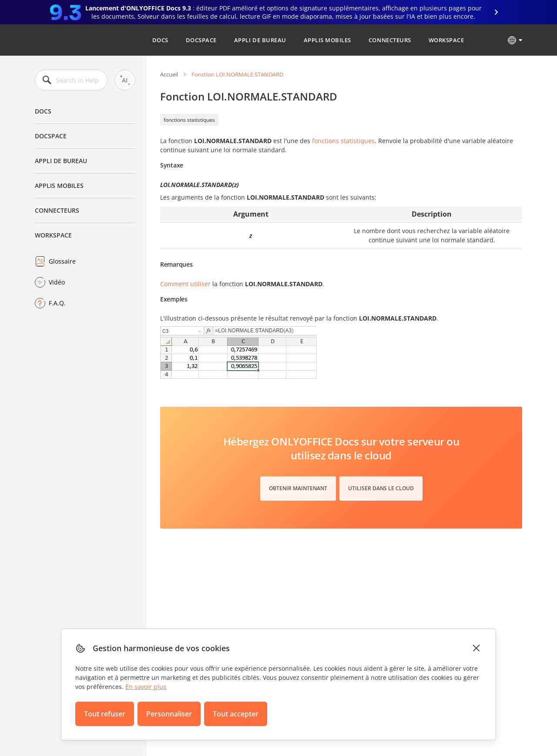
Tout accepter (236, 714)
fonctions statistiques (189, 120)
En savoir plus (146, 687)
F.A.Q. (57, 303)
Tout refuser (105, 714)
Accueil (169, 74)
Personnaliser (169, 714)
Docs (160, 40)
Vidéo (57, 282)
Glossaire (62, 261)
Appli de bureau (260, 40)
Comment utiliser (185, 284)
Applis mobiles (327, 40)
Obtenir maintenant (298, 488)
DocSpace (201, 40)
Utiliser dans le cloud (381, 488)
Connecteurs (390, 40)
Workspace (446, 40)
